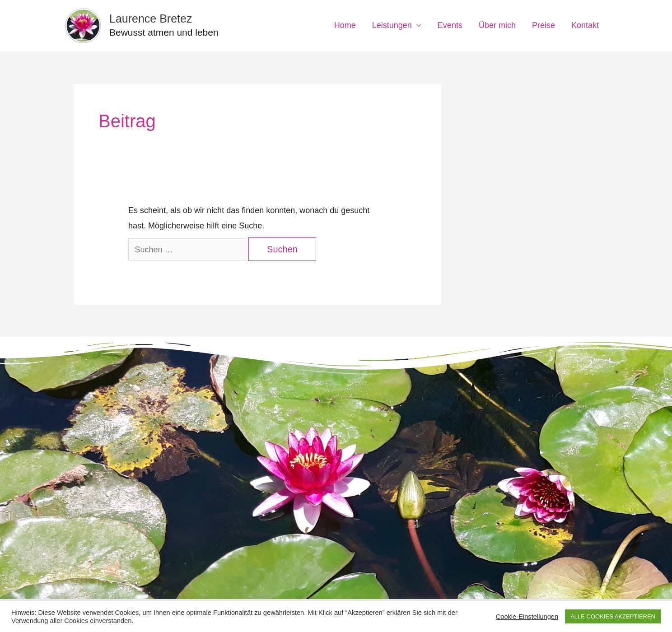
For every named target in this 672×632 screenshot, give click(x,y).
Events (450, 25)
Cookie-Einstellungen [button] (527, 617)
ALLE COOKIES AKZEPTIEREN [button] (613, 616)
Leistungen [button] (392, 25)
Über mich (497, 25)
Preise (544, 25)
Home (345, 25)
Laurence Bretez (151, 19)
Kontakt (585, 25)
